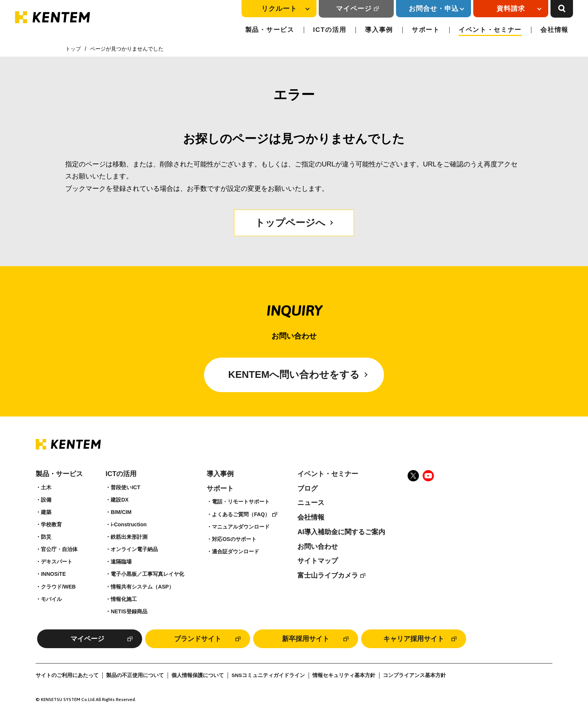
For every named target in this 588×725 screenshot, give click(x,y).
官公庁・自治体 (59, 549)
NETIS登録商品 (129, 611)
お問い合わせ (318, 547)
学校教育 (51, 524)
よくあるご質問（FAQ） (241, 514)
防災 (46, 537)
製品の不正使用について (135, 675)
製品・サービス (270, 30)
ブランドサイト (198, 639)
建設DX (119, 500)
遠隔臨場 (121, 562)
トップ (73, 49)
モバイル (51, 599)
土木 (46, 487)
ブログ (307, 488)
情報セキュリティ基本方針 (344, 675)
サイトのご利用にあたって (67, 675)
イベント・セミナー (490, 30)
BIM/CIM (121, 512)
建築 (46, 512)
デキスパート (57, 562)
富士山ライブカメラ (328, 575)
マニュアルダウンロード (241, 527)
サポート (426, 30)
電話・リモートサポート (241, 502)
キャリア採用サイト (414, 639)
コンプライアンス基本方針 (414, 675)
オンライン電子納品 (134, 549)
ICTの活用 (330, 30)
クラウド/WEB (58, 587)
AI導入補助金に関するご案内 (341, 532)
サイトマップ (318, 561)
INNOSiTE (53, 574)
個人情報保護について (198, 675)
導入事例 (379, 30)
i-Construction (129, 524)
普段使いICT (125, 487)
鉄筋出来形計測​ (129, 537)
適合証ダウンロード (235, 551)
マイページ (354, 9)
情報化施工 (124, 599)
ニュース (311, 503)
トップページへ (290, 223)
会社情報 (554, 30)
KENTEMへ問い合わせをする (294, 374)
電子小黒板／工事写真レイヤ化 (147, 574)
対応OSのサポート (234, 539)
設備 (46, 500)
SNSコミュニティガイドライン (268, 675)
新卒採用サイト (306, 639)
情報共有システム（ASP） (142, 587)
